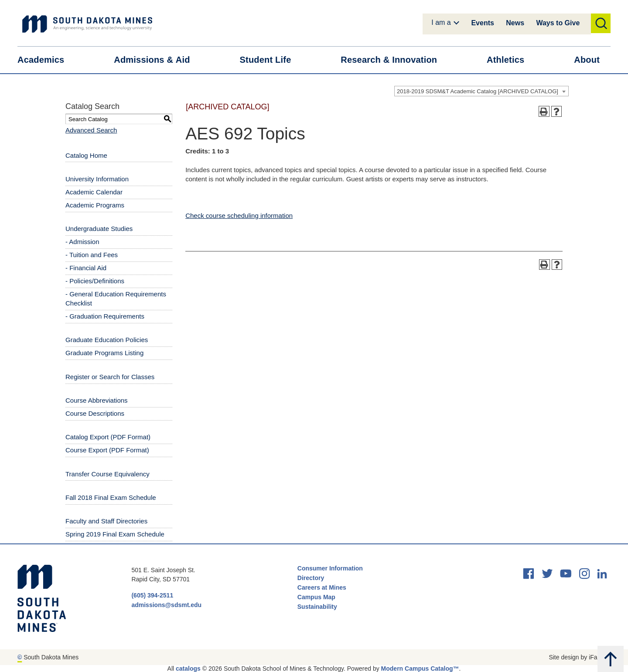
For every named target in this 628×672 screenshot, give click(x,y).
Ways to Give (558, 23)
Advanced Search (91, 130)
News (515, 23)
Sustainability (318, 607)
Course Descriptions (95, 413)
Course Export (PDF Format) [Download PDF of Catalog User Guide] (107, 450)
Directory (311, 578)
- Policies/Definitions (95, 281)
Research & (394, 60)
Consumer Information (330, 568)
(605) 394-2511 (152, 595)
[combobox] (481, 91)
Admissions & (157, 60)
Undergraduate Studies (99, 229)
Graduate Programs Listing (104, 353)
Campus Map (316, 597)
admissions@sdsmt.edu (166, 605)
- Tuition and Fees (92, 255)
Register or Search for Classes (110, 377)
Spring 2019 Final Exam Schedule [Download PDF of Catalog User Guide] (115, 534)
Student (271, 60)
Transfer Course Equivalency (108, 474)
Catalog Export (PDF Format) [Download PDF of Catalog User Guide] (108, 437)
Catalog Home (86, 155)
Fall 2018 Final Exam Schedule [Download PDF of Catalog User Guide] (111, 497)
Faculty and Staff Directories (106, 521)
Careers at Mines (322, 587)
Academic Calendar (94, 192)
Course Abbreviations (97, 400)
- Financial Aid (86, 268)
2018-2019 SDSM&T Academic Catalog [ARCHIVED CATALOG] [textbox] (478, 91)
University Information (97, 179)
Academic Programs (95, 205)
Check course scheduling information (239, 216)
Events (482, 23)
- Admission (82, 242)
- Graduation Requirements (105, 316)
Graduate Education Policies (107, 340)
